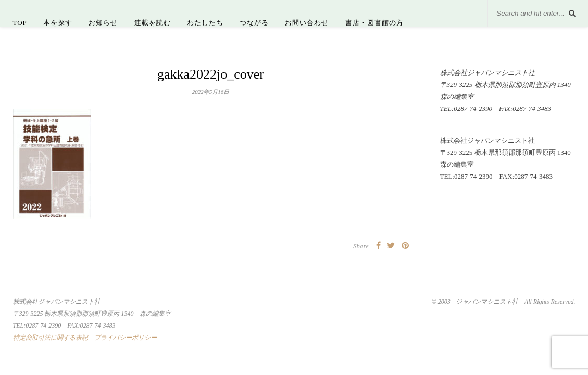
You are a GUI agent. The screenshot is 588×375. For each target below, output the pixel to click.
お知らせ (103, 23)
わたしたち (205, 23)
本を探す (58, 23)
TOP (20, 23)
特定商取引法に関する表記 (51, 337)
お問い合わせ (307, 23)
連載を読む (153, 23)
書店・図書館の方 (374, 23)
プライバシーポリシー (126, 337)
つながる (254, 23)
